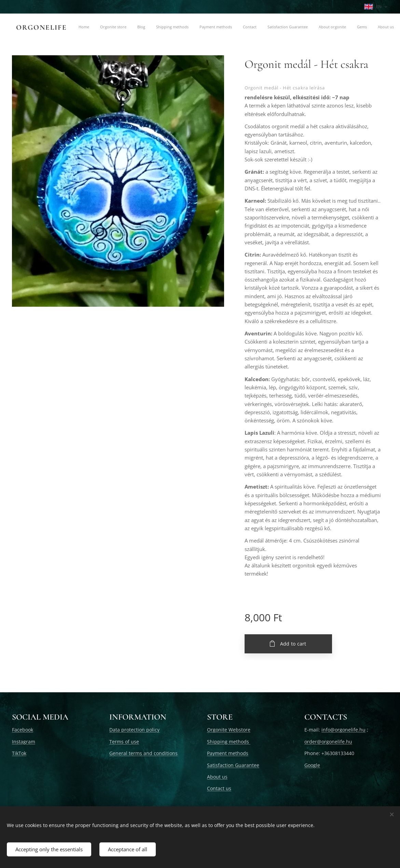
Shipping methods (229, 741)
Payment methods (228, 753)
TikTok (19, 753)
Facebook (23, 730)
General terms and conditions (143, 753)
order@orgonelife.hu (328, 741)
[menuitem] (111, 28)
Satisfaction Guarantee (233, 765)
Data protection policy (134, 730)
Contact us (219, 788)
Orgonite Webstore (229, 730)
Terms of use (124, 741)
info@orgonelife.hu (343, 730)
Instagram (24, 741)
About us (217, 777)
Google (312, 765)
